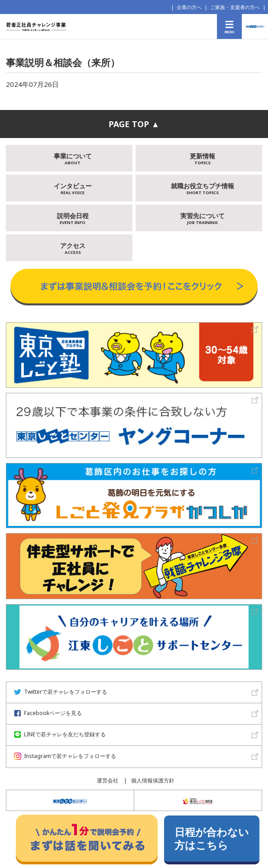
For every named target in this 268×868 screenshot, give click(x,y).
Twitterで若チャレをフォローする (61, 692)
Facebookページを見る (48, 713)
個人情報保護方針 (153, 780)
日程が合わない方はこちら (212, 839)
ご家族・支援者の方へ (235, 7)
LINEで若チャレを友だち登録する (60, 734)
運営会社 (108, 780)
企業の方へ (189, 7)
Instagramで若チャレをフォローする (65, 756)
